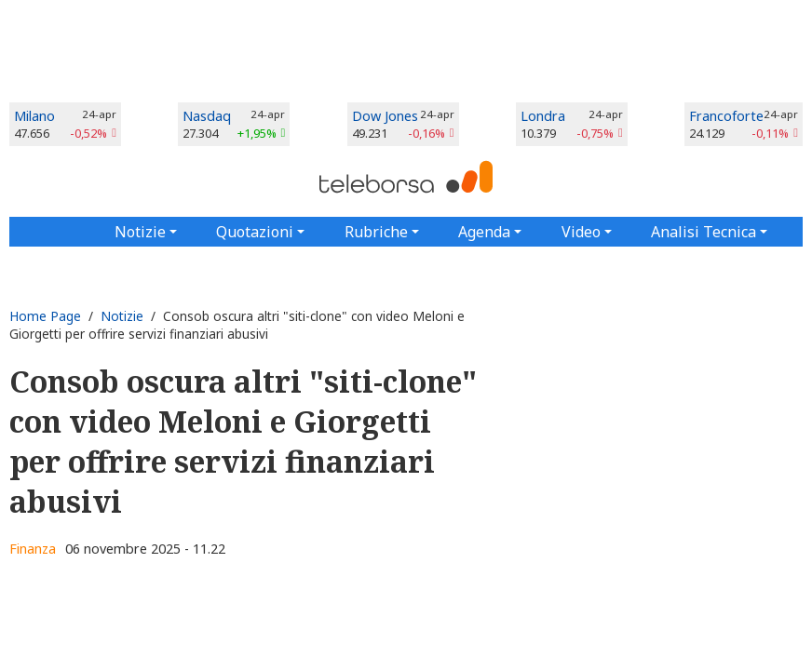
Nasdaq (207, 116)
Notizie (122, 316)
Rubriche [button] (376, 232)
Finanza (33, 549)
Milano (34, 116)
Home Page (45, 316)
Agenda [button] (484, 232)
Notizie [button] (140, 232)
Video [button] (581, 232)
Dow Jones (385, 116)
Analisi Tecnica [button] (704, 232)
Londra (543, 116)
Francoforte (726, 116)
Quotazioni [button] (255, 232)
